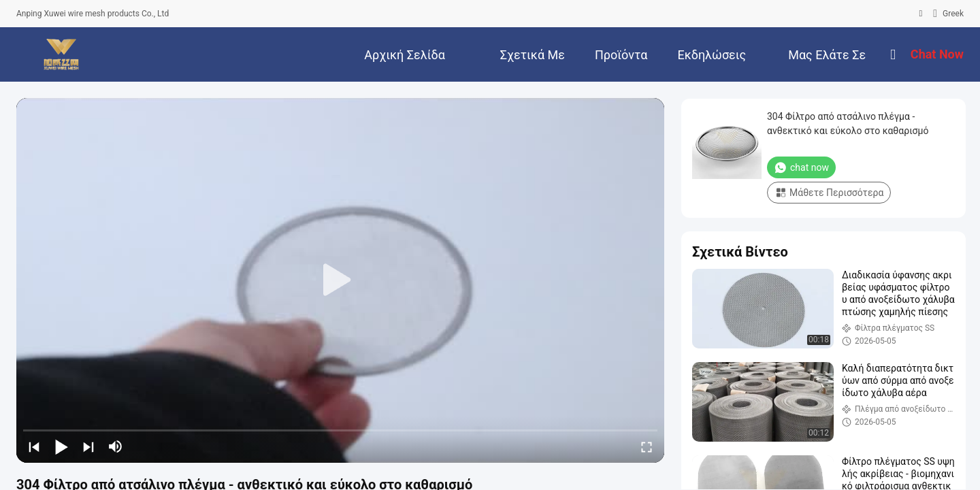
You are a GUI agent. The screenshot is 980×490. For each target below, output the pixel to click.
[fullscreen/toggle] (647, 446)
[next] (88, 446)
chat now (801, 167)
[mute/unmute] (116, 446)
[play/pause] (61, 446)
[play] (340, 280)
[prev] (34, 446)
